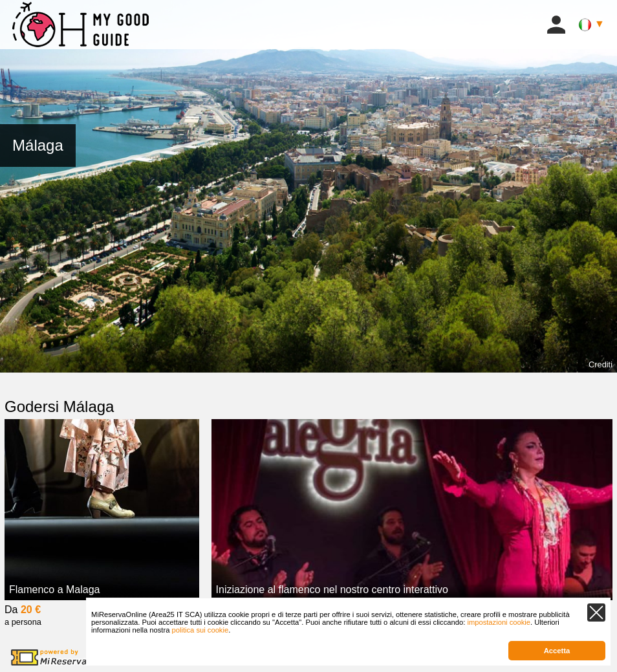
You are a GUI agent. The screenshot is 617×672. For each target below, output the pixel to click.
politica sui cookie (200, 630)
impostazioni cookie (499, 622)
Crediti (601, 364)
